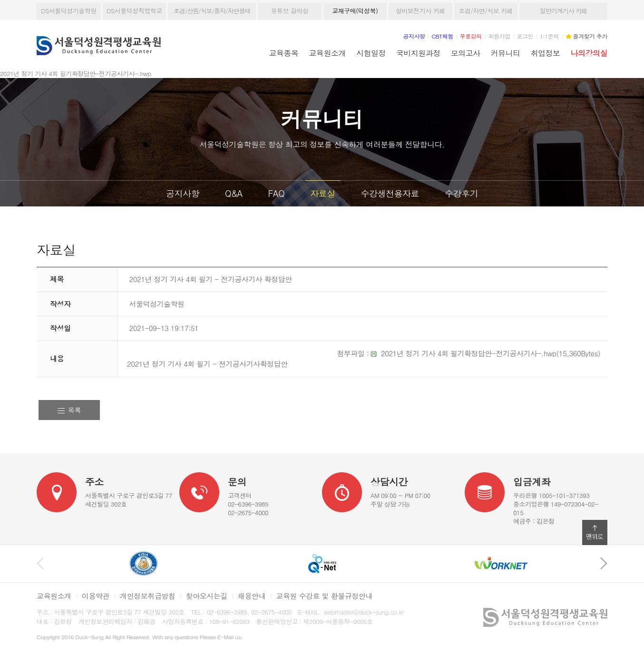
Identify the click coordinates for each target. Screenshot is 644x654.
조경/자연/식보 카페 (486, 11)
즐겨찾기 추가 (590, 36)
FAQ (277, 193)
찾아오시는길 (207, 596)
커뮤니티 (506, 53)
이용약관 (96, 596)
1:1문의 (549, 36)
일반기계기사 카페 (563, 11)
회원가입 (499, 36)
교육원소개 (327, 53)
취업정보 (546, 53)
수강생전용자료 (390, 193)
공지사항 (183, 193)
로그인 (525, 36)
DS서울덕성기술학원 (69, 11)
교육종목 (284, 53)
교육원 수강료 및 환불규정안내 (324, 596)
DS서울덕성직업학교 (134, 11)
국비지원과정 (418, 53)
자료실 (323, 193)
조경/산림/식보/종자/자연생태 (212, 11)
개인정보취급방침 (148, 596)
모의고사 (466, 53)
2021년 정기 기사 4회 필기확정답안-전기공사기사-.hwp (469, 353)
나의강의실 (589, 53)
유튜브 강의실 (289, 11)
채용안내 (252, 596)
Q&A (234, 193)
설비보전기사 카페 (420, 11)
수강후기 (461, 193)
